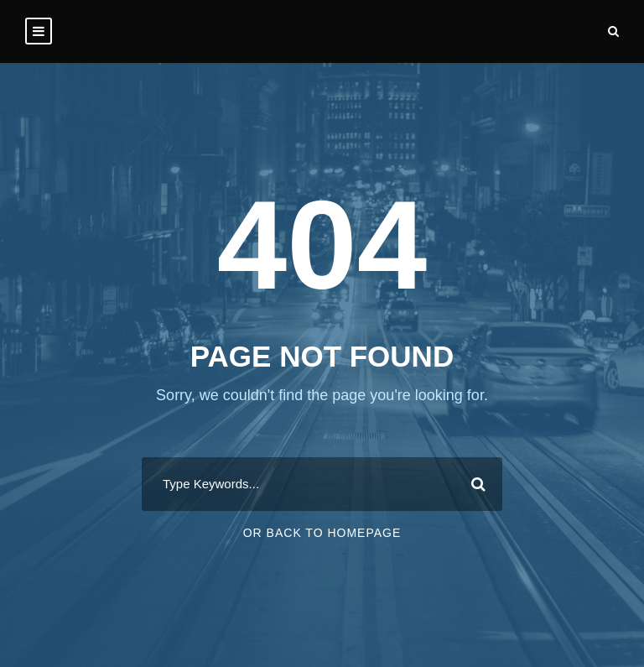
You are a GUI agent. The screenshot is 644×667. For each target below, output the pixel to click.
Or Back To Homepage (322, 533)
